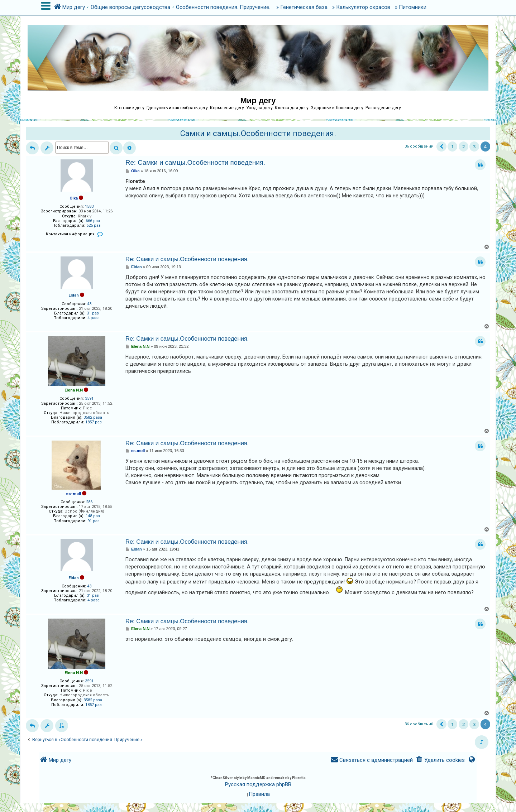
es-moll (73, 494)
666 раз (93, 221)
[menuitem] (440, 760)
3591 (89, 398)
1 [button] (452, 146)
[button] (441, 146)
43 (89, 304)
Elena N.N (74, 390)
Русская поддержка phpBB (258, 784)
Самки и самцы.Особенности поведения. (258, 133)
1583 (89, 206)
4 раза (94, 318)
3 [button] (474, 146)
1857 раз (94, 422)
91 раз (94, 521)
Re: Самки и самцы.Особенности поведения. (195, 162)
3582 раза (93, 417)
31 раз (93, 313)
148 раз (93, 516)
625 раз (94, 225)
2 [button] (464, 146)
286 (89, 502)
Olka (74, 198)
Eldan (74, 295)
